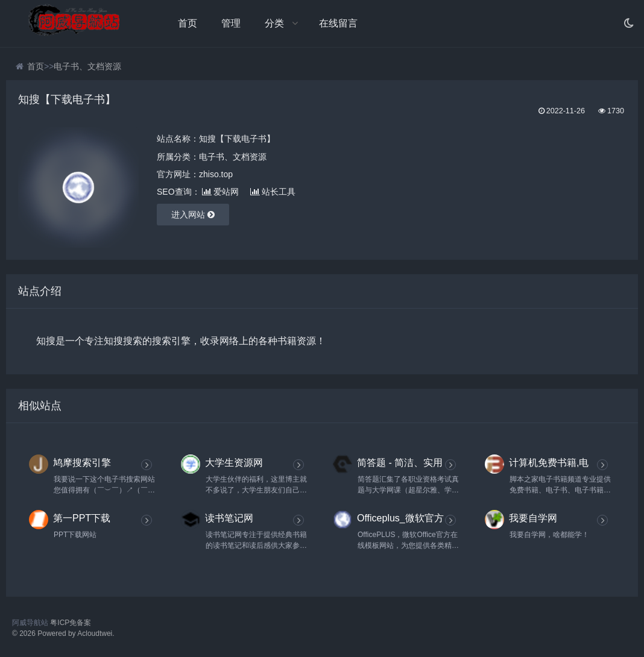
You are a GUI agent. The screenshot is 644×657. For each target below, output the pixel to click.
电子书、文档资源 (87, 66)
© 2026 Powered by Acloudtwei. (63, 633)
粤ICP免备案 (71, 623)
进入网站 (193, 215)
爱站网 (220, 192)
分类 (274, 23)
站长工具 (273, 192)
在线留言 (338, 23)
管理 (231, 23)
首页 (188, 23)
